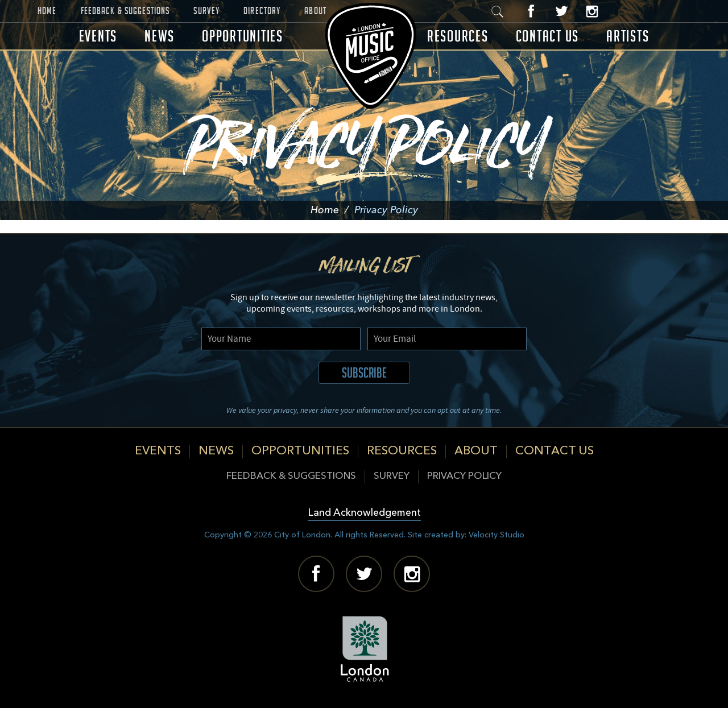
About (315, 11)
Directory (262, 11)
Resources (458, 36)
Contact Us (548, 36)
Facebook (531, 11)
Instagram (592, 11)
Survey (206, 11)
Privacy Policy (464, 476)
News (160, 36)
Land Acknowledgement (364, 513)
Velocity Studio (497, 535)
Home (47, 11)
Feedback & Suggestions (125, 11)
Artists (628, 36)
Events (98, 36)
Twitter (562, 11)
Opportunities (243, 36)
